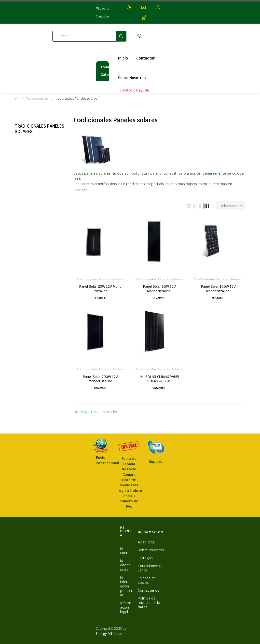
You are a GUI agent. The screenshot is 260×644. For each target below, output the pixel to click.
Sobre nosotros (151, 550)
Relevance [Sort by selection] (233, 206)
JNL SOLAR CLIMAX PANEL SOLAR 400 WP (159, 379)
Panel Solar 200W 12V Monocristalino (100, 379)
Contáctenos (149, 590)
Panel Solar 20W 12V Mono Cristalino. (100, 289)
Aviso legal (147, 542)
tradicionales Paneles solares (40, 129)
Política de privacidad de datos (149, 603)
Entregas (145, 558)
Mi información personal (126, 586)
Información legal (126, 607)
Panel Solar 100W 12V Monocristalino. (218, 289)
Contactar (103, 16)
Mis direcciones (126, 565)
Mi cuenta (103, 9)
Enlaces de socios (147, 580)
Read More (80, 190)
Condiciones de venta (151, 568)
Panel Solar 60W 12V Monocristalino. (159, 289)
